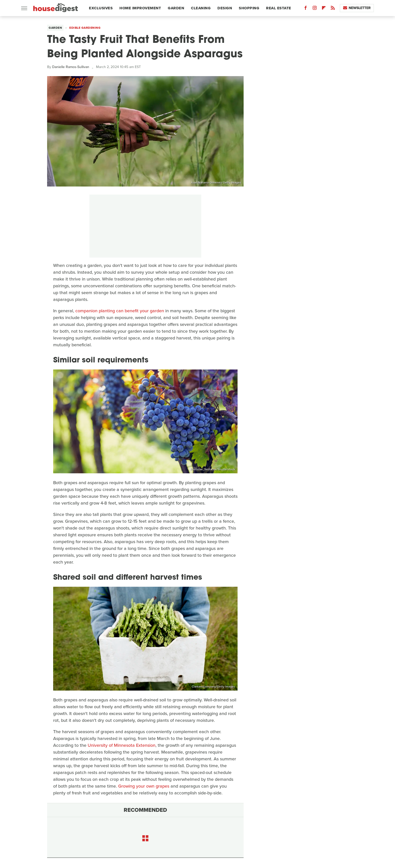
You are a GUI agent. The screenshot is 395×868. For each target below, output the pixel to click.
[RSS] (333, 9)
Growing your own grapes (144, 786)
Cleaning (201, 8)
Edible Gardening (85, 28)
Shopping (249, 8)
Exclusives (101, 8)
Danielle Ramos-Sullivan (71, 67)
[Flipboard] (324, 9)
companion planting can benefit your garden (120, 311)
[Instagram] (315, 9)
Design (225, 8)
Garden (176, 8)
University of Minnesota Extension (122, 745)
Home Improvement (140, 8)
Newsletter (357, 8)
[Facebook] (306, 9)
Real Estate (279, 8)
